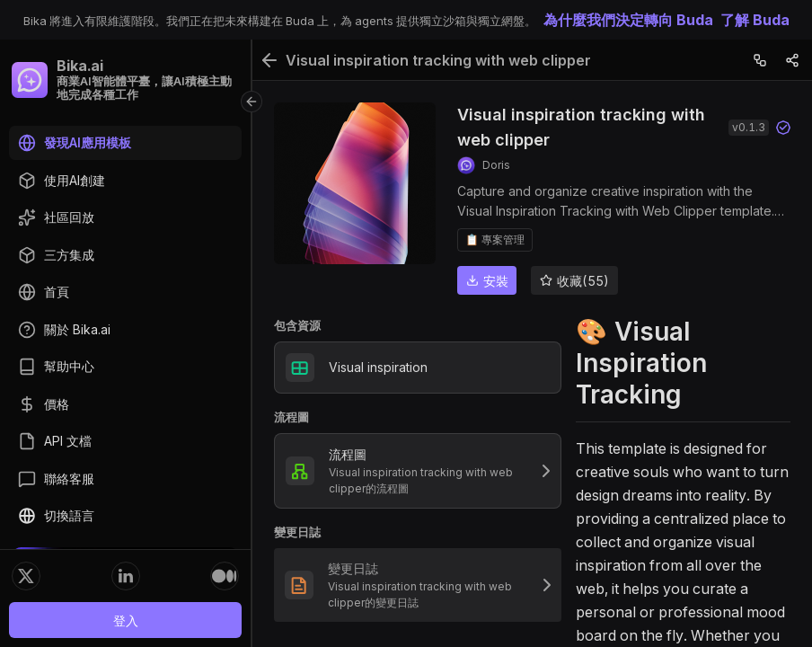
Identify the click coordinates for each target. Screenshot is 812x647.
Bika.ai (80, 66)
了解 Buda (755, 20)
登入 (126, 620)
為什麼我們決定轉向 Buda (628, 20)
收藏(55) (574, 281)
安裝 (487, 281)
